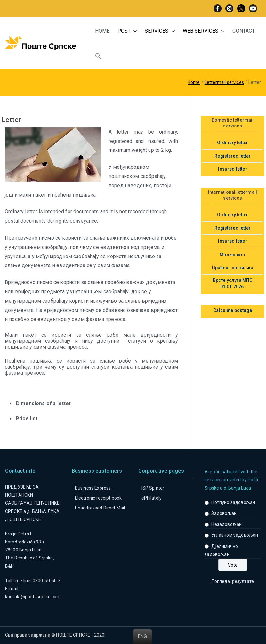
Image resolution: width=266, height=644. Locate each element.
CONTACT (244, 31)
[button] (134, 31)
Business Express (93, 488)
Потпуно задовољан (233, 502)
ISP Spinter (153, 488)
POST (127, 31)
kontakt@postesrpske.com (33, 597)
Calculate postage (233, 310)
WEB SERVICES (204, 31)
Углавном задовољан (235, 535)
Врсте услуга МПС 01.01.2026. (233, 283)
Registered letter (233, 156)
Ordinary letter (233, 143)
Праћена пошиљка (233, 268)
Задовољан (224, 513)
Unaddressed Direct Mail (100, 508)
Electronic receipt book (98, 498)
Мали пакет (233, 255)
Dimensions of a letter (44, 403)
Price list (27, 418)
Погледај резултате (233, 581)
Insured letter (232, 169)
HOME (102, 31)
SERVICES (160, 31)
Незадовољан (226, 524)
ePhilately (152, 498)
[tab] (91, 404)
